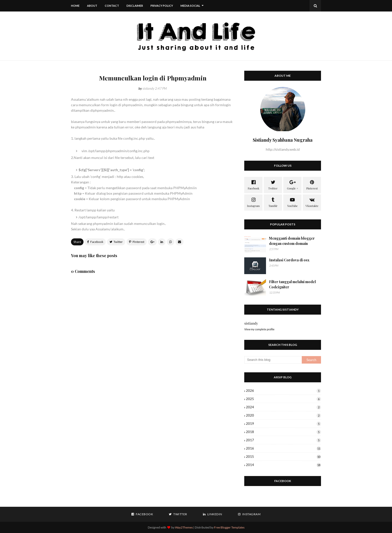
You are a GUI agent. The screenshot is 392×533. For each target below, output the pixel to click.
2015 (283, 457)
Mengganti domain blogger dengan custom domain (292, 241)
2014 (283, 465)
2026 (283, 391)
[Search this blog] (273, 360)
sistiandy (148, 88)
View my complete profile (259, 329)
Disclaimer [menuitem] (135, 6)
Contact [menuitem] (112, 6)
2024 (283, 407)
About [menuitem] (92, 6)
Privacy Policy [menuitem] (162, 6)
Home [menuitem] (75, 6)
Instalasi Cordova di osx (289, 260)
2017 (283, 440)
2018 (283, 432)
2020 (283, 415)
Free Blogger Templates (229, 527)
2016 (283, 448)
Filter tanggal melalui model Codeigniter (292, 284)
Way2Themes (184, 527)
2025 (283, 399)
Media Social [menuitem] (190, 6)
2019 (283, 424)
